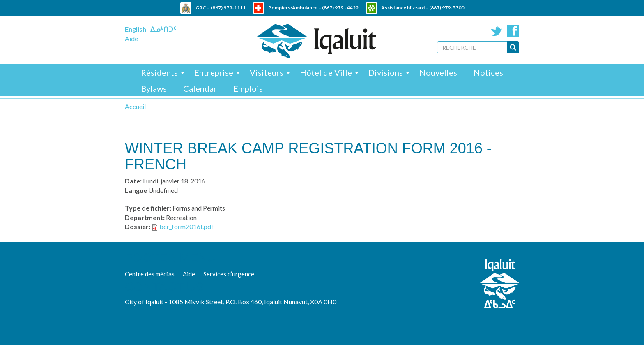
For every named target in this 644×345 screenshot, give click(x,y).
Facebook (513, 31)
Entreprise (214, 72)
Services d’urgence (229, 274)
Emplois (248, 88)
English (136, 29)
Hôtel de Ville (326, 72)
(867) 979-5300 (447, 8)
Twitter (497, 31)
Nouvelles (438, 72)
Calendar (200, 88)
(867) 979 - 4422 (340, 8)
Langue (136, 190)
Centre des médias (150, 274)
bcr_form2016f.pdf (186, 226)
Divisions (386, 72)
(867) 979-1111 (228, 8)
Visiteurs (267, 72)
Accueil (135, 106)
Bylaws (154, 88)
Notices (488, 72)
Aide (131, 38)
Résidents (159, 72)
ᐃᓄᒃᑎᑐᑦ (163, 29)
